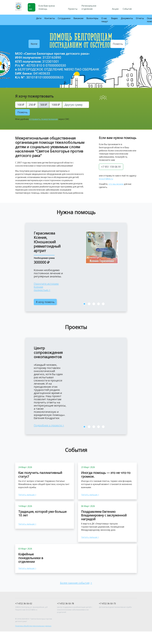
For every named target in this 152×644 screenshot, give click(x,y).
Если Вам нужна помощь (47, 7)
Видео (114, 18)
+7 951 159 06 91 (111, 167)
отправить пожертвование (43, 119)
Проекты (73, 9)
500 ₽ (44, 105)
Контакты (50, 18)
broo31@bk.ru (106, 179)
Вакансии (78, 18)
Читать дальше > (27, 495)
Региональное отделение (89, 7)
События (127, 9)
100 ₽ (21, 105)
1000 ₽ (56, 105)
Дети (39, 18)
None (34, 44)
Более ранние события (75, 583)
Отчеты (140, 18)
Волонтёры (92, 18)
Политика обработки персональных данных (33, 626)
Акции (115, 9)
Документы (127, 18)
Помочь (118, 44)
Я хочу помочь (45, 302)
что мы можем (116, 184)
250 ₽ (32, 105)
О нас (30, 7)
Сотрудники (64, 18)
